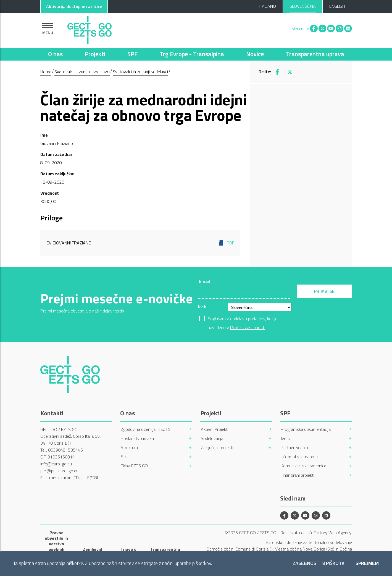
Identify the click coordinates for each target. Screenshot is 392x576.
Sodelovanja (212, 438)
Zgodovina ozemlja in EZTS (146, 429)
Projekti (95, 54)
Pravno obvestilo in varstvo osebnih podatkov (56, 544)
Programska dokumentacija (306, 429)
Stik (124, 457)
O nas (55, 54)
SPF (132, 54)
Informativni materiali (300, 457)
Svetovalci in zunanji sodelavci (82, 72)
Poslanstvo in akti (137, 438)
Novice (255, 54)
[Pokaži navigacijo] (48, 29)
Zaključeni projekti (217, 448)
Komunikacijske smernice (303, 466)
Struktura (129, 448)
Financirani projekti (298, 475)
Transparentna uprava (315, 54)
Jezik (202, 306)
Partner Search (294, 448)
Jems (285, 438)
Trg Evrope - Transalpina (192, 54)
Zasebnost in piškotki (319, 563)
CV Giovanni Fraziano (140, 243)
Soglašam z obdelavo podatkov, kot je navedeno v (243, 319)
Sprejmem (367, 563)
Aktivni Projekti (215, 429)
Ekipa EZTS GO (134, 466)
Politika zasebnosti (248, 327)
